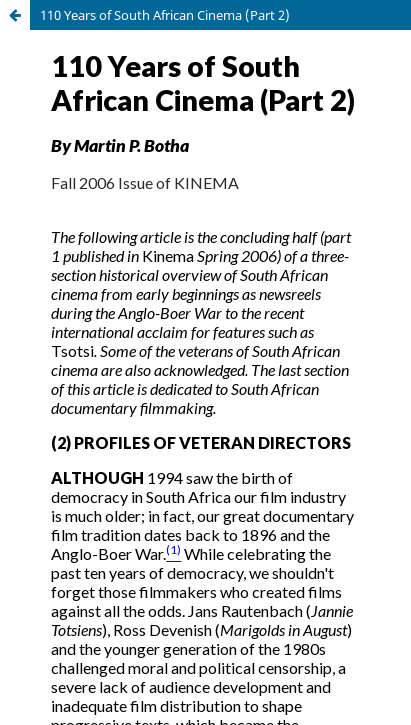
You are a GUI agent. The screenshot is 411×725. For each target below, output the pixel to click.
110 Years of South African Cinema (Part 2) (165, 15)
